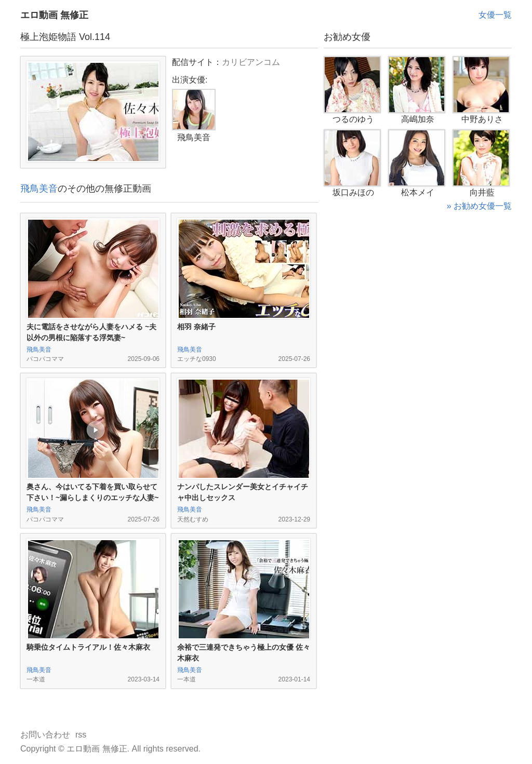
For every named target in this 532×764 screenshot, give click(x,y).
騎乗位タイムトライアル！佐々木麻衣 (88, 647)
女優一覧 (495, 15)
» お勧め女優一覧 (479, 206)
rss (81, 735)
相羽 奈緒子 (196, 327)
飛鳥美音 (39, 189)
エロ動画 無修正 (54, 15)
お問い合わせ (45, 735)
